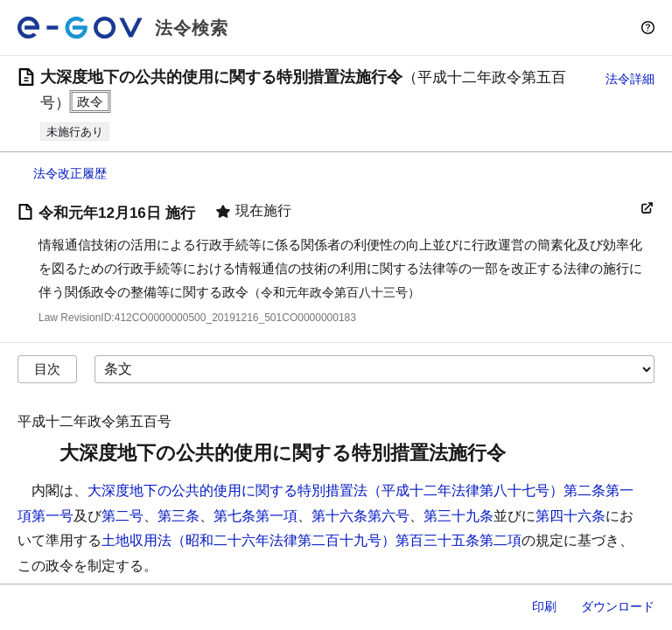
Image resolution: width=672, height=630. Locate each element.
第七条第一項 (255, 516)
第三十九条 (458, 516)
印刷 (544, 606)
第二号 (122, 516)
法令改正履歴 (70, 173)
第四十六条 (570, 516)
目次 (47, 369)
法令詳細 (630, 79)
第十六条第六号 (360, 516)
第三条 (178, 516)
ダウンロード (618, 606)
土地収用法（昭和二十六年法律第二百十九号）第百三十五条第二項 (311, 540)
